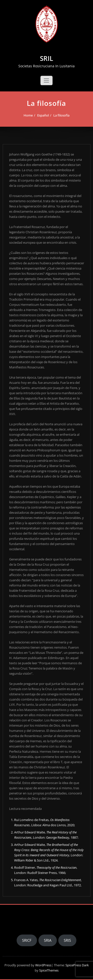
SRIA (48, 940)
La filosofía (61, 115)
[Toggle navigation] (46, 80)
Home (28, 115)
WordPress (43, 965)
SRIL (46, 58)
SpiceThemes (48, 970)
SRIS (67, 940)
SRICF (27, 940)
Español (43, 115)
